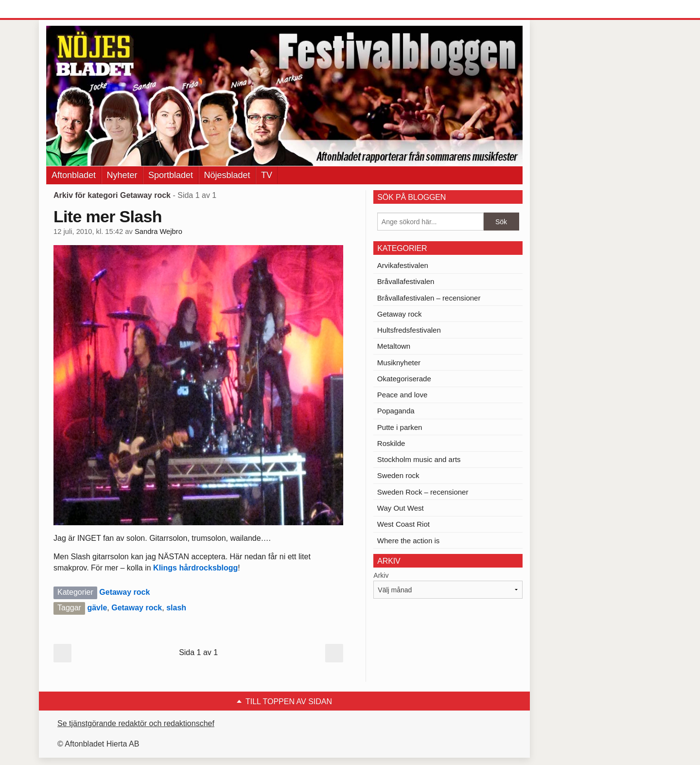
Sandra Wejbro (158, 231)
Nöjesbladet (227, 175)
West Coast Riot (403, 524)
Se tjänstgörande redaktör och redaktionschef (136, 723)
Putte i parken (400, 427)
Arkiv (381, 575)
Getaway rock (124, 592)
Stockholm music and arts (419, 459)
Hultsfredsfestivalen (409, 330)
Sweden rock (398, 475)
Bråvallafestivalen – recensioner (429, 298)
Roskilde (391, 443)
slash (176, 608)
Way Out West (401, 508)
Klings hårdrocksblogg (195, 568)
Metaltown (394, 346)
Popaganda (396, 411)
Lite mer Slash (108, 216)
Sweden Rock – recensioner (423, 492)
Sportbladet (171, 175)
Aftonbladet (74, 175)
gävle (97, 608)
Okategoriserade (404, 379)
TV (267, 175)
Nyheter (122, 175)
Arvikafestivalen (403, 265)
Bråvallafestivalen (406, 281)
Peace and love (402, 395)
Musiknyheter (399, 363)
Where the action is (408, 541)
